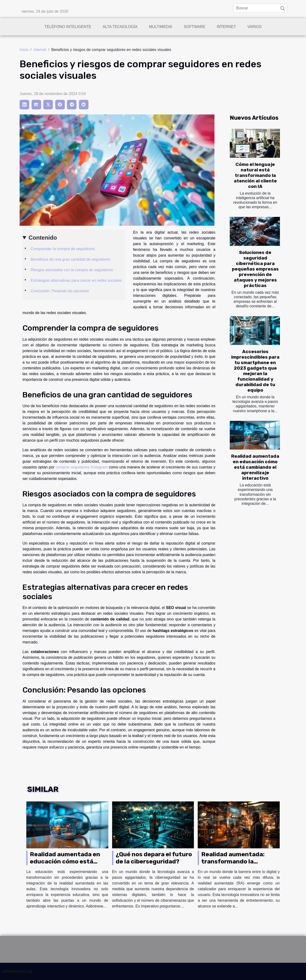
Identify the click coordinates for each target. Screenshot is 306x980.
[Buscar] (260, 8)
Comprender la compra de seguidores (63, 249)
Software (195, 27)
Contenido (43, 238)
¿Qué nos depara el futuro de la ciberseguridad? (154, 858)
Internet (226, 27)
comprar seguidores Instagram (82, 467)
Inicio (24, 50)
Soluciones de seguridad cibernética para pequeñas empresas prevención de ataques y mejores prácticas (255, 269)
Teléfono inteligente (68, 27)
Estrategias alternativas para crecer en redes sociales (76, 280)
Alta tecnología (120, 27)
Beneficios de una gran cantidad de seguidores (71, 259)
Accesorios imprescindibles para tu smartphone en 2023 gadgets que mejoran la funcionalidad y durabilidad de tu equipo (255, 371)
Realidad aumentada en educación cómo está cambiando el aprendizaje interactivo (255, 467)
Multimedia (161, 27)
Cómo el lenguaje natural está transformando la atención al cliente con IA (255, 175)
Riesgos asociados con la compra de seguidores (72, 270)
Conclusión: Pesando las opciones (60, 291)
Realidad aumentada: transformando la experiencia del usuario (236, 861)
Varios (254, 27)
